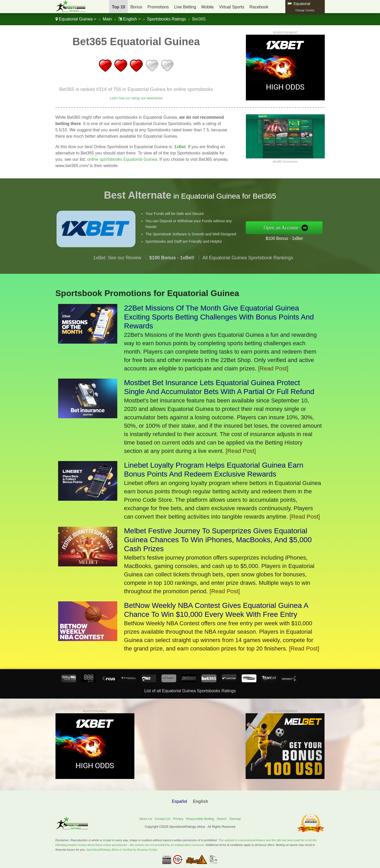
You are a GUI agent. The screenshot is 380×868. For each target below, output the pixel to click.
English (130, 19)
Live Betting (185, 7)
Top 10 (118, 7)
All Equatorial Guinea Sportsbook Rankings (248, 261)
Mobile (208, 7)
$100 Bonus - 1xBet (288, 238)
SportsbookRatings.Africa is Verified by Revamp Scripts (122, 850)
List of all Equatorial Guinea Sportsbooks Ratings (190, 691)
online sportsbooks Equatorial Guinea (122, 159)
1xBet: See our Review (117, 261)
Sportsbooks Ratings (166, 19)
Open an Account (285, 228)
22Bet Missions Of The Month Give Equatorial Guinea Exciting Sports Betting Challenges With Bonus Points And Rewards (219, 317)
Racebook (259, 7)
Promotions (158, 7)
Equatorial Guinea (76, 19)
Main (107, 19)
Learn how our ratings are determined (136, 98)
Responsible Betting (200, 819)
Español (180, 801)
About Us (146, 819)
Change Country (305, 10)
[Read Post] (273, 368)
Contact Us (162, 819)
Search (222, 819)
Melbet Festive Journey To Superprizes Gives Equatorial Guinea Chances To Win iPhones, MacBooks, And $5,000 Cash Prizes (218, 540)
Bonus (136, 7)
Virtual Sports (232, 7)
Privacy (178, 819)
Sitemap (235, 819)
